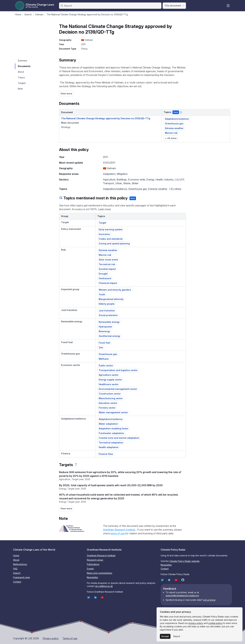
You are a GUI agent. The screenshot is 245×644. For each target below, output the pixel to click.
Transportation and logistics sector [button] (118, 370)
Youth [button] (102, 294)
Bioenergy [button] (104, 331)
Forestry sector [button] (107, 408)
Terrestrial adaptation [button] (111, 443)
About (16, 560)
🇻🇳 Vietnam (87, 40)
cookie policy (215, 623)
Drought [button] (103, 274)
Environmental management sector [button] (118, 389)
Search (17, 573)
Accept (165, 636)
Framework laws (22, 577)
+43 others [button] (175, 189)
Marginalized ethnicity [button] (111, 299)
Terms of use (70, 638)
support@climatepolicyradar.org (182, 595)
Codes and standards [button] (111, 239)
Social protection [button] (108, 315)
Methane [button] (104, 359)
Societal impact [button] (107, 269)
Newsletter (92, 577)
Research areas (95, 560)
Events (90, 569)
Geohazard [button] (105, 278)
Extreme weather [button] (174, 128)
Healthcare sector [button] (109, 384)
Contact (17, 582)
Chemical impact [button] (108, 283)
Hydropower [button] (106, 327)
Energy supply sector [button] (110, 380)
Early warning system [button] (111, 229)
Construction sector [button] (110, 394)
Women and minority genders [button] (115, 290)
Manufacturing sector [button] (111, 398)
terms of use (118, 533)
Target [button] (102, 223)
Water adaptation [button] (108, 424)
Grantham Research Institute (119, 530)
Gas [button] (101, 347)
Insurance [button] (104, 234)
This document (174, 6)
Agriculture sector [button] (109, 375)
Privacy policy (51, 638)
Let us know (209, 600)
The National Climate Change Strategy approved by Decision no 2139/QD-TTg (106, 118)
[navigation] (24, 61)
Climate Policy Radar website (184, 561)
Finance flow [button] (106, 454)
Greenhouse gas (138, 189)
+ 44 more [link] (171, 138)
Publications (93, 564)
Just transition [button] (107, 311)
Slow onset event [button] (108, 260)
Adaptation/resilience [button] (177, 119)
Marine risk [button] (171, 133)
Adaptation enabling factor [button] (114, 428)
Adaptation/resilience (115, 189)
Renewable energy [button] (109, 322)
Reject (177, 636)
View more (66, 94)
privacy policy (196, 623)
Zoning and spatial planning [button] (114, 243)
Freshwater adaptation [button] (111, 433)
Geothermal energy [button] (109, 336)
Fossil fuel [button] (104, 343)
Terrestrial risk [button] (107, 264)
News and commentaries (100, 573)
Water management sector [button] (113, 412)
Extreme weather (158, 189)
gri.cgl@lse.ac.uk (104, 586)
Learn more (105, 209)
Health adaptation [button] (109, 447)
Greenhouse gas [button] (174, 124)
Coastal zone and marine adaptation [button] (119, 438)
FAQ (15, 569)
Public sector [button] (106, 366)
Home (16, 555)
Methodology (20, 564)
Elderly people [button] (107, 304)
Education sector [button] (108, 403)
